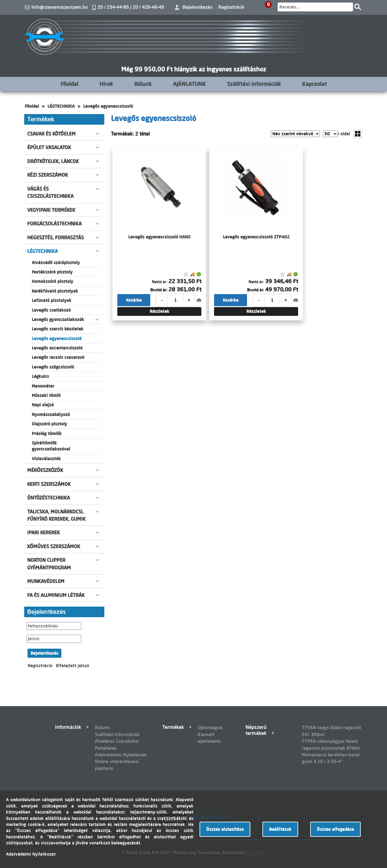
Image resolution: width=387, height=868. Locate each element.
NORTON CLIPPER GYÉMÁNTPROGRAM (49, 564)
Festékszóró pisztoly (52, 272)
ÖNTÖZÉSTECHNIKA (49, 498)
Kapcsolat (314, 84)
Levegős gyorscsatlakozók (58, 319)
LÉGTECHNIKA (61, 106)
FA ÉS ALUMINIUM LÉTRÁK (56, 595)
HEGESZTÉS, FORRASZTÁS (55, 237)
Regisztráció (231, 7)
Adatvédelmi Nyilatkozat (121, 755)
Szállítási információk (254, 84)
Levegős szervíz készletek (58, 329)
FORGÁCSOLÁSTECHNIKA (54, 224)
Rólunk (143, 84)
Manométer (43, 386)
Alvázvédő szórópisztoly (56, 263)
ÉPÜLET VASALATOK (49, 147)
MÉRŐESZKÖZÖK (45, 470)
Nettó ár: (159, 282)
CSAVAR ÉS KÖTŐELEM (51, 134)
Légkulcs (40, 376)
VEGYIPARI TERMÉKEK (51, 210)
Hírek (106, 84)
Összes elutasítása (225, 829)
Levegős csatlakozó (51, 310)
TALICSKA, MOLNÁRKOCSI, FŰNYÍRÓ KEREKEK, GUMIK (56, 515)
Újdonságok (210, 727)
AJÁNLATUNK (189, 84)
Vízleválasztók (46, 459)
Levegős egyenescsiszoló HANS (159, 237)
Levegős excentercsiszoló (57, 348)
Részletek (159, 311)
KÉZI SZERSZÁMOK (48, 175)
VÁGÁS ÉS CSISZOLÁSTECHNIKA (50, 192)
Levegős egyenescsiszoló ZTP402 (256, 237)
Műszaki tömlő (46, 395)
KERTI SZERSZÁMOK (49, 484)
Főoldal (69, 84)
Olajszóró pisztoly (49, 424)
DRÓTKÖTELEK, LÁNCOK (53, 161)
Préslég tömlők (47, 434)
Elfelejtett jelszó (73, 666)
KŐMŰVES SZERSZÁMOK (54, 546)
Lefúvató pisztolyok (52, 300)
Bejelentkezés (197, 7)
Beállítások (280, 829)
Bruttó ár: (159, 290)
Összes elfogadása (335, 829)
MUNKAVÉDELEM (46, 581)
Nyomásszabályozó (51, 414)
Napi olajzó (43, 405)
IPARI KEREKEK (44, 532)
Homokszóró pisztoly (52, 281)
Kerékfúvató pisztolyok (55, 291)
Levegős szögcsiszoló (53, 367)
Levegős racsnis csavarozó (58, 357)
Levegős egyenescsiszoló (108, 106)
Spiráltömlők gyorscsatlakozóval (51, 446)
